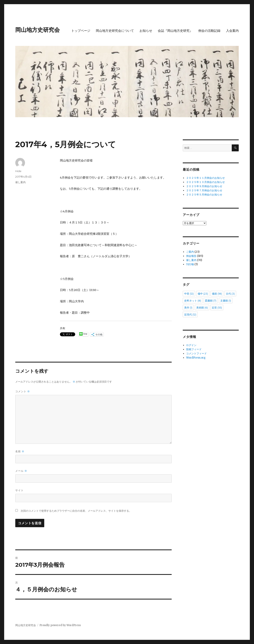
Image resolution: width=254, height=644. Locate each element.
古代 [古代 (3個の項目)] (230, 294)
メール (21, 471)
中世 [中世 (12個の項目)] (189, 294)
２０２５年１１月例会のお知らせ (205, 178)
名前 (20, 451)
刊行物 (190, 264)
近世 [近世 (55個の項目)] (217, 307)
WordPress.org (196, 358)
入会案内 (232, 31)
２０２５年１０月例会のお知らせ (205, 182)
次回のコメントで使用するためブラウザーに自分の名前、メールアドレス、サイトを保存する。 (76, 511)
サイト (19, 490)
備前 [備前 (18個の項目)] (217, 294)
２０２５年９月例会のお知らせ (204, 186)
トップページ (81, 31)
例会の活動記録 (209, 31)
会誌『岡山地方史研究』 (175, 31)
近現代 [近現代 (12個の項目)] (190, 314)
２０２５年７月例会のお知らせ (204, 190)
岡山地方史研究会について (115, 31)
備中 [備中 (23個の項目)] (203, 294)
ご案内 (190, 252)
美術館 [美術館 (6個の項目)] (202, 307)
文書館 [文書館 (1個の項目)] (226, 301)
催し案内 (20, 182)
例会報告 (191, 256)
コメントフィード (196, 353)
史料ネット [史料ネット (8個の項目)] (193, 301)
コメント (23, 391)
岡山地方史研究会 (38, 30)
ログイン (191, 345)
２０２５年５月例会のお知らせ (204, 195)
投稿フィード (194, 349)
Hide (18, 171)
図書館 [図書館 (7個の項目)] (211, 301)
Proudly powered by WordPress (60, 625)
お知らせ (146, 31)
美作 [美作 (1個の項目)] (188, 307)
